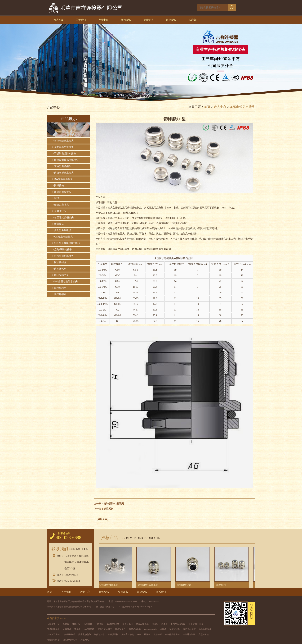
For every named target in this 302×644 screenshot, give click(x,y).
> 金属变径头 (59, 211)
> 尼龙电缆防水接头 (63, 147)
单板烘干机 (113, 634)
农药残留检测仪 (105, 629)
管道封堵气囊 (189, 634)
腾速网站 (85, 640)
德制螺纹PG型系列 (114, 504)
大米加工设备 (53, 634)
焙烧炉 (164, 624)
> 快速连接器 (59, 294)
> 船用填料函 (59, 288)
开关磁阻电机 (53, 629)
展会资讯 (171, 20)
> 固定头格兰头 (61, 275)
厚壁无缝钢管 (189, 629)
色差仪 (66, 624)
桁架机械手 (89, 624)
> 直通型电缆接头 (62, 166)
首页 (207, 107)
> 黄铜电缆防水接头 (63, 141)
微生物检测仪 (205, 629)
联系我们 (193, 20)
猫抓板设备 (175, 629)
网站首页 (58, 20)
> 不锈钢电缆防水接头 (64, 154)
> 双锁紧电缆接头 (62, 192)
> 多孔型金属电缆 (62, 230)
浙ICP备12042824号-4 (142, 607)
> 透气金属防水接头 (63, 256)
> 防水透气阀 (59, 269)
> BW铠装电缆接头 (63, 179)
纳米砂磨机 (89, 629)
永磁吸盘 (67, 629)
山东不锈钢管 (69, 634)
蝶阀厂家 (76, 624)
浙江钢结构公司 (70, 640)
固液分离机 (128, 624)
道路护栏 (158, 634)
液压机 (77, 629)
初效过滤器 (99, 634)
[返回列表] (102, 519)
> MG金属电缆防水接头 (65, 282)
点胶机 (163, 629)
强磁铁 (155, 624)
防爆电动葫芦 (85, 634)
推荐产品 (130, 538)
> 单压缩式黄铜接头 (63, 218)
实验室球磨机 (128, 634)
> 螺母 (56, 198)
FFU (139, 634)
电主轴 (100, 624)
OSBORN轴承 (151, 629)
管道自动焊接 (53, 640)
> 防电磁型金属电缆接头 (65, 160)
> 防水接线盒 (59, 262)
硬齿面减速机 (142, 624)
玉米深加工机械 (196, 624)
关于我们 (81, 20)
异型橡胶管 (204, 634)
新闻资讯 (126, 20)
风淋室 (147, 634)
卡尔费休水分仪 (178, 624)
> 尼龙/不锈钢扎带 (62, 250)
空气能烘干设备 (172, 634)
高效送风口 (120, 629)
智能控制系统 (113, 624)
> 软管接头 (58, 224)
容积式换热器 (135, 629)
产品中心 (103, 20)
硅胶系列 (108, 509)
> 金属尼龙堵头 (61, 205)
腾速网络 (110, 607)
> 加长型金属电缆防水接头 (67, 243)
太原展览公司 (53, 624)
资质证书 (148, 20)
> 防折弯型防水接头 (63, 173)
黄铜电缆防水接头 (242, 107)
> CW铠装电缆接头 (63, 237)
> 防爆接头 (58, 186)
